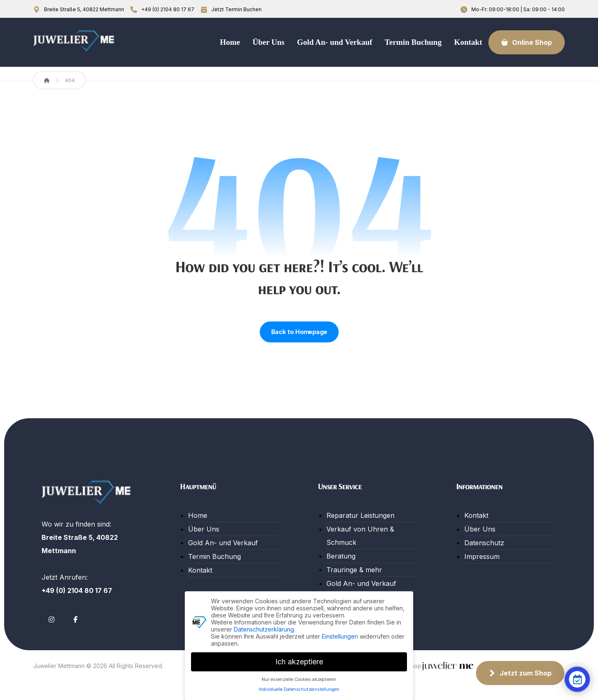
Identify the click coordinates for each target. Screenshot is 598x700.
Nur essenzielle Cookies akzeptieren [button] (299, 679)
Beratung (341, 556)
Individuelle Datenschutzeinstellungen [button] (299, 689)
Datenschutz (484, 543)
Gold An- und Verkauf (223, 543)
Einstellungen (340, 636)
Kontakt (200, 570)
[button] (51, 620)
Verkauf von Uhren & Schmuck (360, 536)
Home (198, 515)
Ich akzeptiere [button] (299, 662)
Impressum (482, 556)
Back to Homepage (299, 332)
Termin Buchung (214, 556)
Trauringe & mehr (354, 570)
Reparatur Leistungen (360, 515)
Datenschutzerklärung (264, 629)
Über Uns (204, 529)
